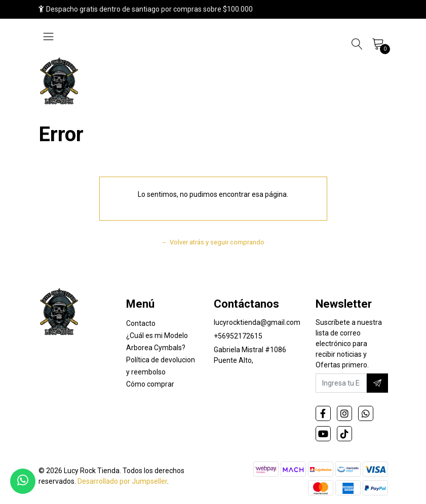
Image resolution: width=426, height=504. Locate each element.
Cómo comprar (150, 384)
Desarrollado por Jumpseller (122, 481)
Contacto (141, 323)
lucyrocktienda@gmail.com (257, 322)
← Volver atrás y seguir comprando (213, 242)
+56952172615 (238, 336)
